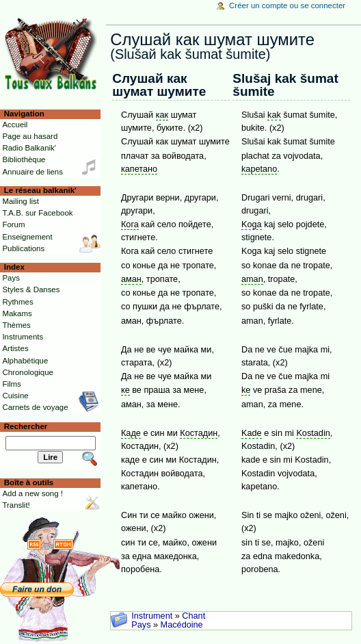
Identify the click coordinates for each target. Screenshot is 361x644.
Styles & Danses (31, 289)
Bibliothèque (24, 159)
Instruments (23, 337)
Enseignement (27, 237)
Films (11, 384)
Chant (193, 616)
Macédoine (182, 625)
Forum (13, 224)
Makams (17, 313)
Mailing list (20, 201)
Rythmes (17, 302)
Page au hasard (30, 136)
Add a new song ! (32, 493)
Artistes (15, 348)
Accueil (15, 125)
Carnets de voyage (35, 407)
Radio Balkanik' (29, 148)
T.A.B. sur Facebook (37, 213)
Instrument (152, 616)
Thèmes (16, 325)
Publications (23, 248)
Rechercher (26, 426)
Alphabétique (25, 361)
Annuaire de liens (32, 172)
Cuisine (15, 396)
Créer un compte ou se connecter (287, 5)
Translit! (16, 505)
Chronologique (28, 372)
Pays (141, 625)
